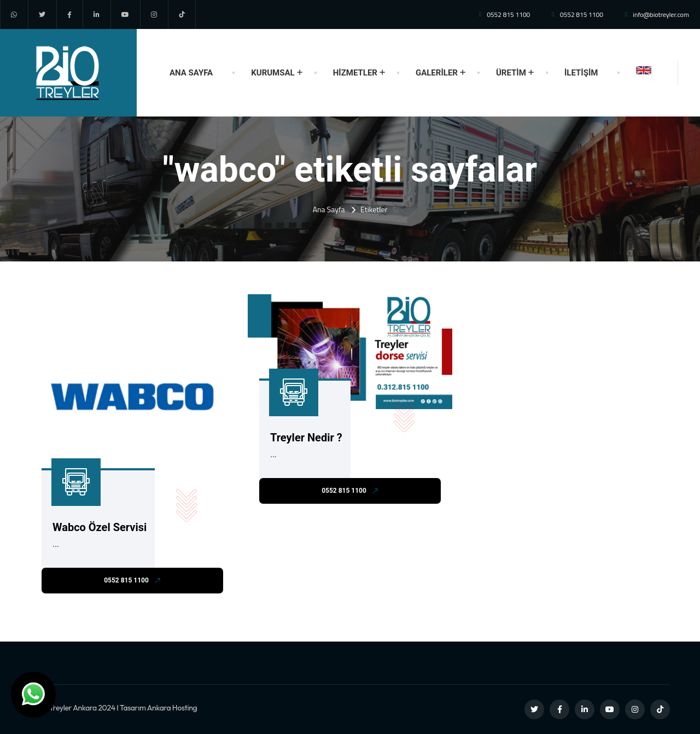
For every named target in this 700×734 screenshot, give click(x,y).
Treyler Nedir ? (306, 438)
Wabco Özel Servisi (100, 527)
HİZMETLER (355, 73)
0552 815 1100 (508, 14)
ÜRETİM (511, 73)
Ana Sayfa (329, 209)
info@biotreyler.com (661, 14)
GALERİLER (437, 73)
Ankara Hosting (172, 708)
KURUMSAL (273, 73)
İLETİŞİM (581, 73)
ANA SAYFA (191, 73)
